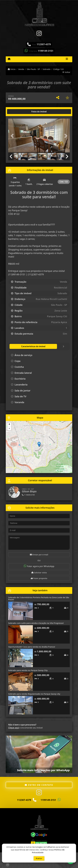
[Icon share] (39, 33)
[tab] (17, 112)
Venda (21, 69)
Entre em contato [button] (39, 785)
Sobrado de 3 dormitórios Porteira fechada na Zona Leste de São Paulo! (39, 598)
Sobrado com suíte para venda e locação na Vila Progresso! (36, 623)
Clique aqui (14, 728)
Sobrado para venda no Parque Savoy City (28, 670)
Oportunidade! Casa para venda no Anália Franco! (32, 647)
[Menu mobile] (9, 59)
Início (12, 69)
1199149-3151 (46, 51)
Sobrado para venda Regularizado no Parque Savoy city (34, 694)
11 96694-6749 (28, 495)
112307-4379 (44, 44)
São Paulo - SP (33, 69)
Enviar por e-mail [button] (39, 555)
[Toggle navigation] (67, 59)
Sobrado (47, 69)
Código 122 (58, 69)
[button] (13, 136)
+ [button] (9, 424)
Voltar (66, 72)
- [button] (9, 428)
